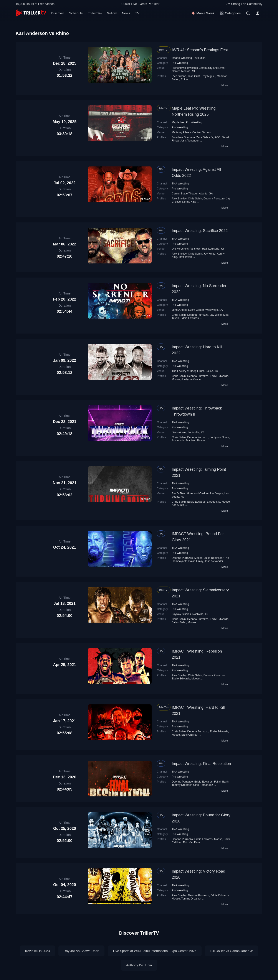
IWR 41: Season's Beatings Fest (200, 50)
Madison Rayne (196, 441)
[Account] (258, 13)
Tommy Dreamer (182, 785)
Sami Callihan (190, 735)
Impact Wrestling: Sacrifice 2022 (200, 231)
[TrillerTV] (31, 13)
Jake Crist (194, 76)
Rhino (184, 79)
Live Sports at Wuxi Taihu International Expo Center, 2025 (155, 951)
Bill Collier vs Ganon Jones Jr (232, 951)
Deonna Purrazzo (214, 199)
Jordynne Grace (191, 379)
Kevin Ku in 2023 (37, 951)
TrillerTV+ (95, 13)
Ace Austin (178, 441)
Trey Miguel (208, 76)
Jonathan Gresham (183, 137)
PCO (218, 137)
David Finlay (196, 561)
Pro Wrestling (180, 63)
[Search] (248, 13)
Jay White (209, 254)
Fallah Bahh (179, 622)
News (126, 13)
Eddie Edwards (190, 318)
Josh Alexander (189, 141)
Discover (58, 13)
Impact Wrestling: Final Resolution (201, 764)
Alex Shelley (179, 199)
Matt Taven (185, 257)
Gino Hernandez (203, 785)
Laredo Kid (213, 502)
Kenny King (189, 202)
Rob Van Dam (192, 842)
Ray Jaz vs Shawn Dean (81, 951)
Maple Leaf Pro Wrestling (187, 122)
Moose (176, 379)
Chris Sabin (195, 199)
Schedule (76, 13)
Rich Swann (179, 76)
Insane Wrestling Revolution (189, 58)
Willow (112, 13)
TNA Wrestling (180, 184)
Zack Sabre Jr (205, 137)
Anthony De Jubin (139, 965)
